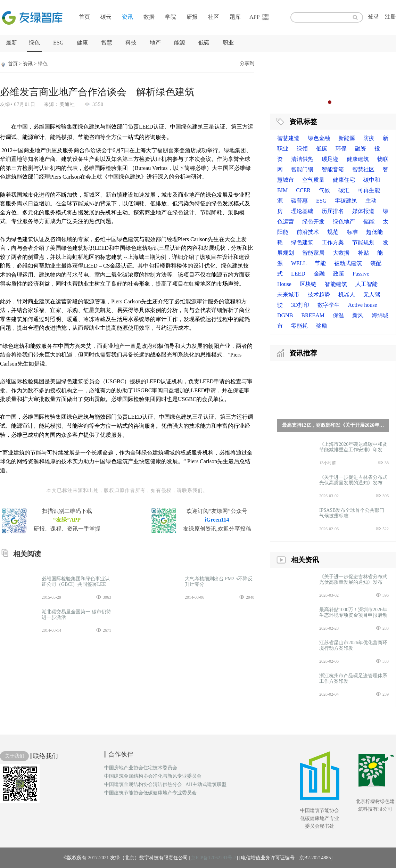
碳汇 (344, 190)
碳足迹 (330, 159)
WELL (299, 263)
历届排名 (333, 211)
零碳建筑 (346, 201)
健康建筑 (358, 159)
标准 (352, 232)
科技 (131, 43)
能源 (180, 43)
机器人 (347, 294)
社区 (214, 17)
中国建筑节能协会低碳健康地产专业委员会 (150, 793)
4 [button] (344, 102)
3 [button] (337, 102)
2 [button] (330, 102)
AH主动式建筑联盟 (206, 785)
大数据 (341, 253)
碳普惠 (299, 201)
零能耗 (299, 326)
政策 (339, 274)
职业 (228, 43)
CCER (303, 190)
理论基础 (302, 211)
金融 (319, 274)
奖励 (322, 326)
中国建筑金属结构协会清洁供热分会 (143, 785)
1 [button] (323, 102)
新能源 (347, 138)
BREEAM (313, 315)
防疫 (369, 138)
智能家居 (313, 253)
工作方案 (333, 242)
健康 (82, 43)
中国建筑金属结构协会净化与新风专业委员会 (153, 776)
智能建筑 (336, 284)
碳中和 (372, 180)
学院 (171, 17)
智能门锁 (302, 169)
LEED (298, 274)
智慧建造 (288, 138)
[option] (333, 82)
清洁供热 (302, 159)
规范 (333, 232)
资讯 (127, 17)
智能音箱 (333, 169)
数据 (149, 17)
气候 (324, 190)
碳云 (106, 17)
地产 (155, 43)
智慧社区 (363, 169)
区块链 (308, 284)
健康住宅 (344, 180)
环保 (341, 149)
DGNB (285, 315)
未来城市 (288, 294)
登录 (373, 17)
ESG (58, 43)
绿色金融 (319, 138)
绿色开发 (313, 222)
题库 (235, 17)
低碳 (204, 43)
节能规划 (363, 242)
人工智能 (366, 284)
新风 (358, 315)
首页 (84, 17)
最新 (11, 43)
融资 (361, 149)
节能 (320, 263)
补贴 (363, 253)
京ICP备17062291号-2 (213, 858)
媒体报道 (363, 211)
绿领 (302, 149)
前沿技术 (308, 232)
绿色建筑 (302, 242)
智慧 (107, 43)
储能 (369, 222)
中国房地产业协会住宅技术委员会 (141, 768)
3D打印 (300, 305)
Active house (363, 305)
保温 (338, 315)
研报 (192, 17)
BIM (282, 190)
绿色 (34, 43)
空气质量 (313, 180)
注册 (390, 17)
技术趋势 (319, 294)
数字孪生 (329, 305)
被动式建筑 (348, 263)
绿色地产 (344, 222)
